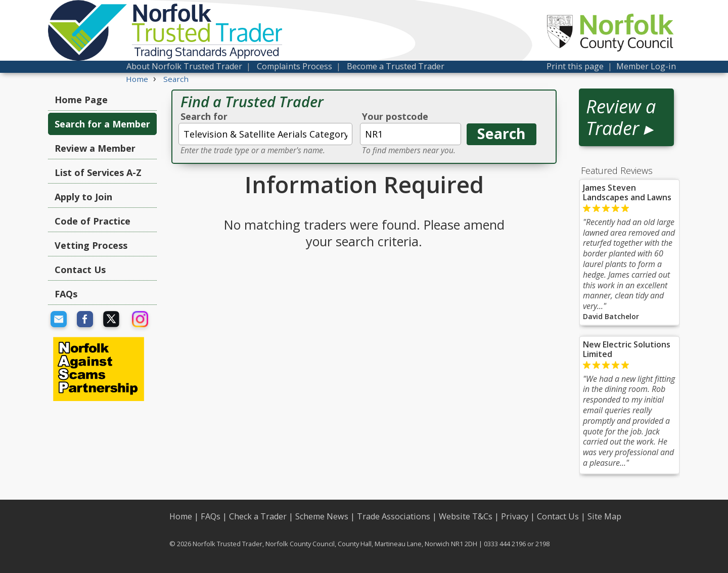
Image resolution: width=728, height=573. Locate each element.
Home (181, 516)
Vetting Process (91, 245)
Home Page (81, 100)
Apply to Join (83, 197)
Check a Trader (258, 516)
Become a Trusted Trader (396, 66)
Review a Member (95, 148)
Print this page (575, 66)
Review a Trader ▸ (621, 117)
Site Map (604, 516)
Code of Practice (93, 221)
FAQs (66, 294)
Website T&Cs (466, 516)
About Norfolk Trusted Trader (184, 66)
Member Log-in (646, 66)
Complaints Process (294, 66)
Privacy (515, 516)
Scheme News (322, 516)
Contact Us (80, 270)
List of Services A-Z (98, 172)
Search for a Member (102, 124)
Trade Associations (394, 516)
